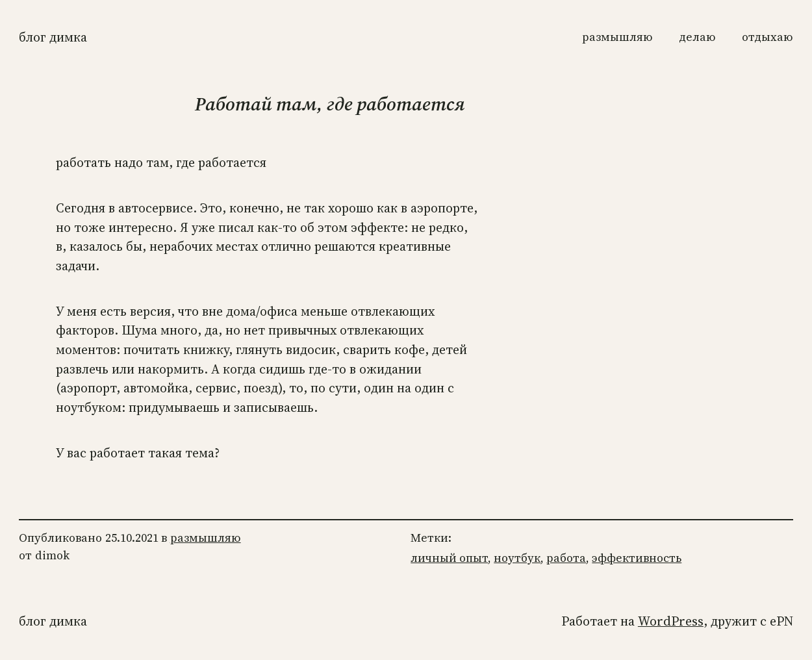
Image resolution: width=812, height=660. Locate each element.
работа (566, 558)
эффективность (637, 558)
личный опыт (449, 558)
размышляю (206, 538)
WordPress (671, 621)
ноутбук (517, 558)
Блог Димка (53, 37)
